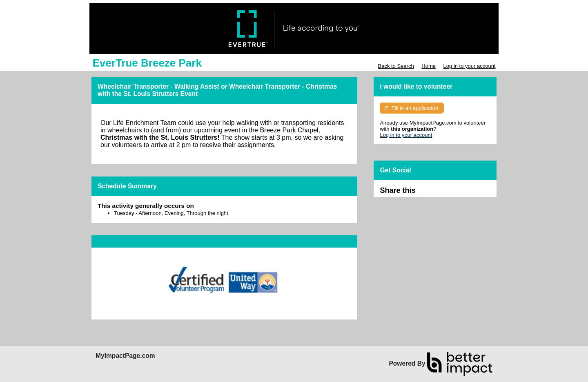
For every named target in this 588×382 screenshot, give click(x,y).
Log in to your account (470, 66)
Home (429, 66)
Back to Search (396, 66)
